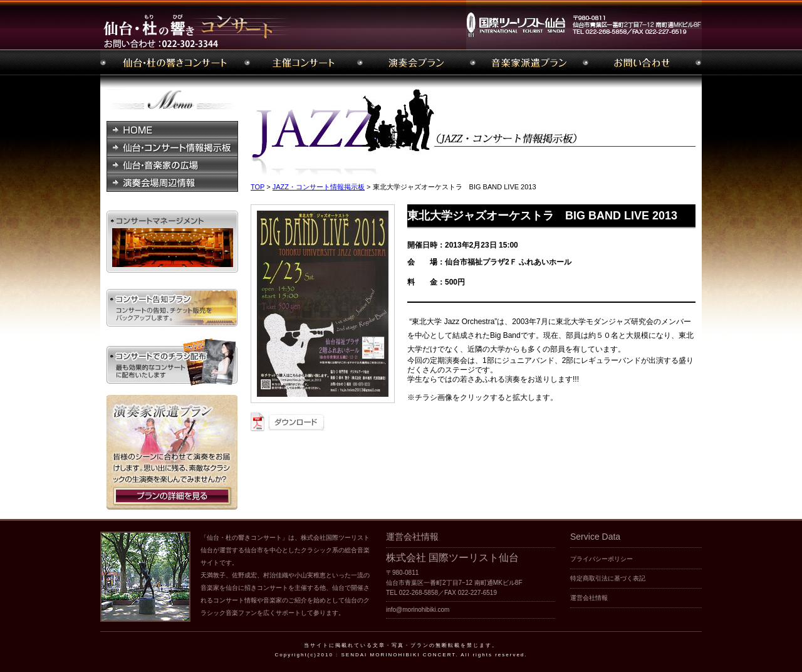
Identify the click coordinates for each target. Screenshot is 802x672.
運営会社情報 (589, 598)
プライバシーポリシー (601, 559)
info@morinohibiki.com (418, 610)
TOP (258, 187)
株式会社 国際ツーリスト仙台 (452, 558)
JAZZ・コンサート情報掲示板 (319, 187)
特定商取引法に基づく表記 (608, 578)
